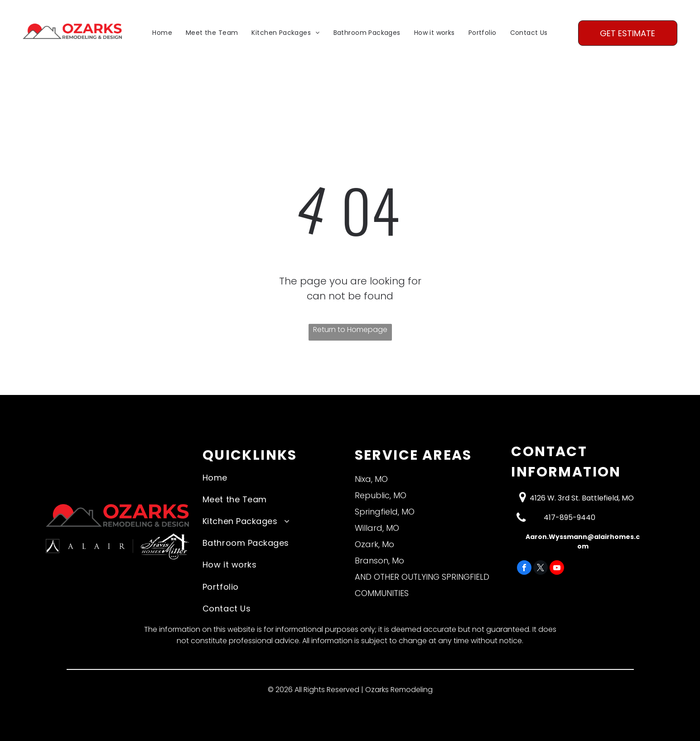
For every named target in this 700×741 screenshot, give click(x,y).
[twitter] (541, 569)
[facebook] (524, 569)
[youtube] (557, 569)
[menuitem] (162, 33)
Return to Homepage (350, 330)
